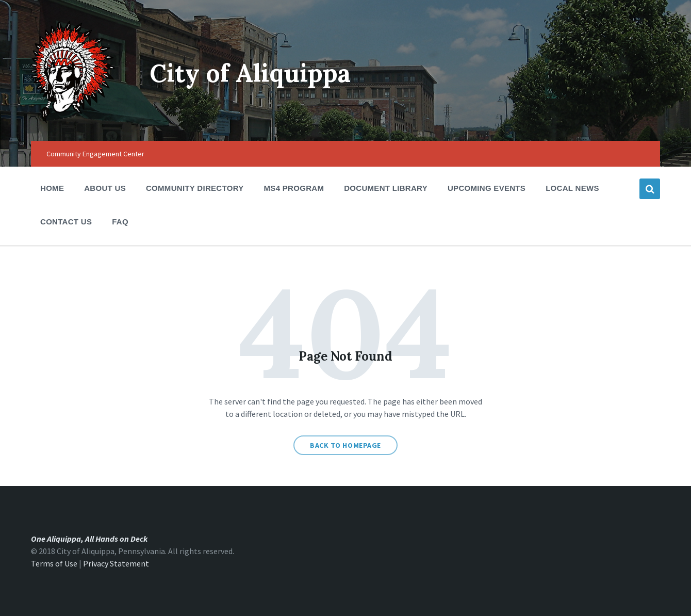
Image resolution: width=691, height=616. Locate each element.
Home (52, 188)
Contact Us (66, 222)
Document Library (386, 191)
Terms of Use (54, 563)
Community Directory (195, 191)
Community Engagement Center (95, 154)
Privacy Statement (116, 563)
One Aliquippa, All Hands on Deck (89, 539)
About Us (105, 191)
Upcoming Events (487, 191)
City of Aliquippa (250, 73)
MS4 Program (294, 188)
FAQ (120, 222)
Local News (572, 188)
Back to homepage (345, 445)
